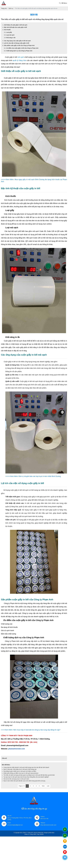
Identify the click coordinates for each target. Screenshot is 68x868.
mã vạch (21, 57)
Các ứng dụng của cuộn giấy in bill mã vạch (17, 41)
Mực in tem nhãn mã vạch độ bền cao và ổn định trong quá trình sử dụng (24, 781)
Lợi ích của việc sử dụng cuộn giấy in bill (17, 43)
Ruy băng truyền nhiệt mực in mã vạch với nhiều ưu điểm (20, 771)
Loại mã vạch (10, 35)
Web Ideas (52, 833)
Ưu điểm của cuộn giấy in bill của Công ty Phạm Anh (22, 48)
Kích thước (7, 30)
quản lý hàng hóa (19, 60)
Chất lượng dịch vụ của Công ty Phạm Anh (19, 51)
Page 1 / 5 (22, 786)
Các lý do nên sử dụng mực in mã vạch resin (16, 779)
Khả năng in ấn (11, 38)
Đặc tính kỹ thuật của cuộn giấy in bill (15, 27)
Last (48, 786)
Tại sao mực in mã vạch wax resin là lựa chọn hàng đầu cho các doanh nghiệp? (26, 777)
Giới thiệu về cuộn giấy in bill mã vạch (16, 25)
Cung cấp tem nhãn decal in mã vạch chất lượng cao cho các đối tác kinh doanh (26, 767)
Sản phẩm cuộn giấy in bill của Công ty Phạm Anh (19, 45)
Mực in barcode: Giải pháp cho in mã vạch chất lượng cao (20, 769)
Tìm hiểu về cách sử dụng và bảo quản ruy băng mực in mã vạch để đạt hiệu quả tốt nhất (29, 775)
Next (43, 786)
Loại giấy (9, 32)
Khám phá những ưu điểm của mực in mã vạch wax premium (21, 773)
